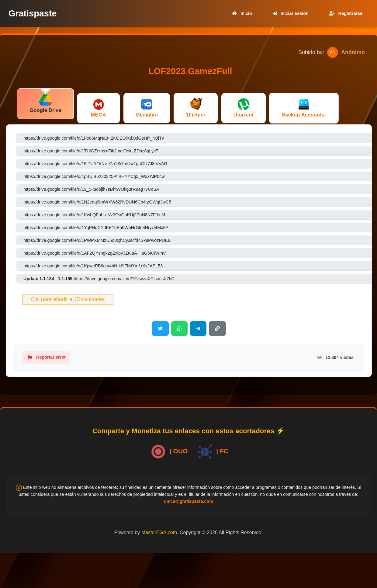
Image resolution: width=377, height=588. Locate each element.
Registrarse (345, 13)
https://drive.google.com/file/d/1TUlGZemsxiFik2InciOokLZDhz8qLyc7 (91, 151)
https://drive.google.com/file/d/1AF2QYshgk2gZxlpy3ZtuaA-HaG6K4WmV (95, 253)
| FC (212, 452)
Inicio (241, 13)
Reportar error (46, 357)
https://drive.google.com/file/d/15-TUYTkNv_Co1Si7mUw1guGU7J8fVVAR (95, 164)
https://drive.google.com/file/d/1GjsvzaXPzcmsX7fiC (99, 279)
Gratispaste (33, 13)
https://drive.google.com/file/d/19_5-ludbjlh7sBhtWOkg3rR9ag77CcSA (91, 189)
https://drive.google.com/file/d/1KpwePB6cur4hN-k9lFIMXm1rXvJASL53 (93, 266)
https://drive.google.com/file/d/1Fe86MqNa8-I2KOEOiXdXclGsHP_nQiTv (94, 138)
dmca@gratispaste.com (188, 501)
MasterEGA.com (159, 532)
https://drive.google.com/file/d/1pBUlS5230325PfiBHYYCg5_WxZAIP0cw (94, 176)
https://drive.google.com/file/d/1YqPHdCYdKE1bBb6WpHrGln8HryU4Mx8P (96, 228)
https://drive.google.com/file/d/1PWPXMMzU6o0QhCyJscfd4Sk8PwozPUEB (97, 240)
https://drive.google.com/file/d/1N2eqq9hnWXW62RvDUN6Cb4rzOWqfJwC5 (97, 202)
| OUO (168, 452)
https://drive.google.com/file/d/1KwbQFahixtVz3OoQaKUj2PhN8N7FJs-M (94, 215)
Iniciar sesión (289, 13)
